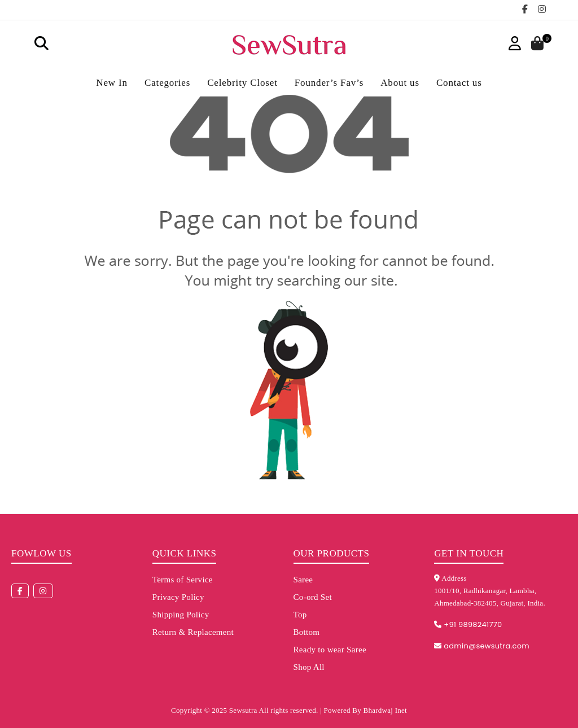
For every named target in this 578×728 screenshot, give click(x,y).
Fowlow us (41, 553)
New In (112, 83)
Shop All (309, 667)
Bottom (307, 632)
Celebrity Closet (242, 83)
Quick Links (185, 553)
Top (300, 615)
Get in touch (469, 553)
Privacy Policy (178, 597)
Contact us (459, 83)
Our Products (332, 553)
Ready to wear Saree (330, 650)
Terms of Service (183, 580)
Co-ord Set (313, 597)
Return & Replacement (193, 632)
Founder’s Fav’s (329, 83)
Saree (303, 580)
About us (400, 83)
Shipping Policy (181, 615)
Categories (167, 83)
